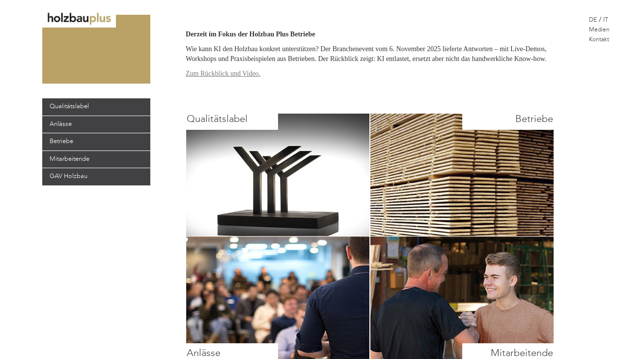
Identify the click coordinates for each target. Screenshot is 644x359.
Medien (599, 30)
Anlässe (61, 124)
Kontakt (599, 40)
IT (606, 20)
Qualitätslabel (69, 106)
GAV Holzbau (69, 176)
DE (593, 20)
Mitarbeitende (70, 159)
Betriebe (61, 141)
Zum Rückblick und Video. (223, 74)
